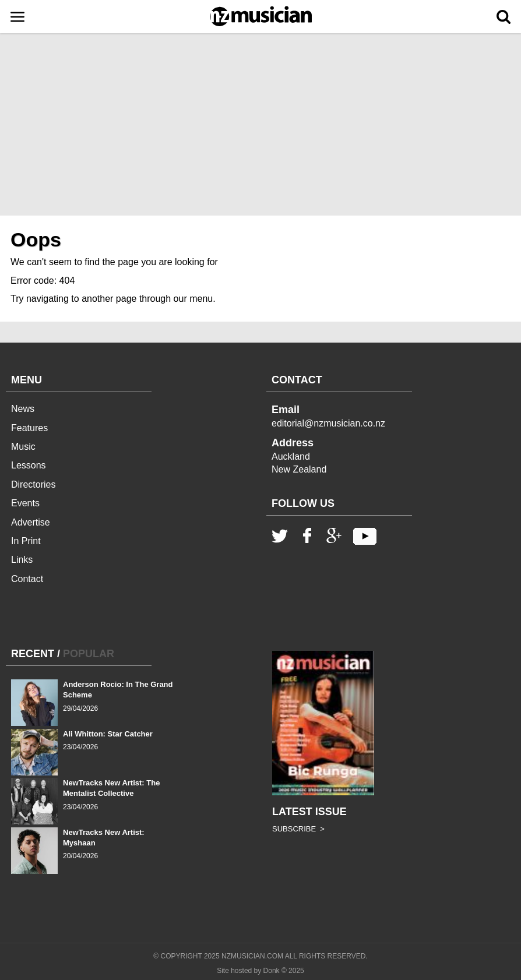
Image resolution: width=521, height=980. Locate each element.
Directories (33, 484)
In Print (26, 541)
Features (29, 428)
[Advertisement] (260, 128)
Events (25, 503)
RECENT (33, 654)
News (23, 409)
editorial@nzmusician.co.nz (328, 423)
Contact (27, 579)
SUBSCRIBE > (298, 829)
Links (22, 560)
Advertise (31, 522)
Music (23, 447)
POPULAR (89, 654)
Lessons (29, 465)
